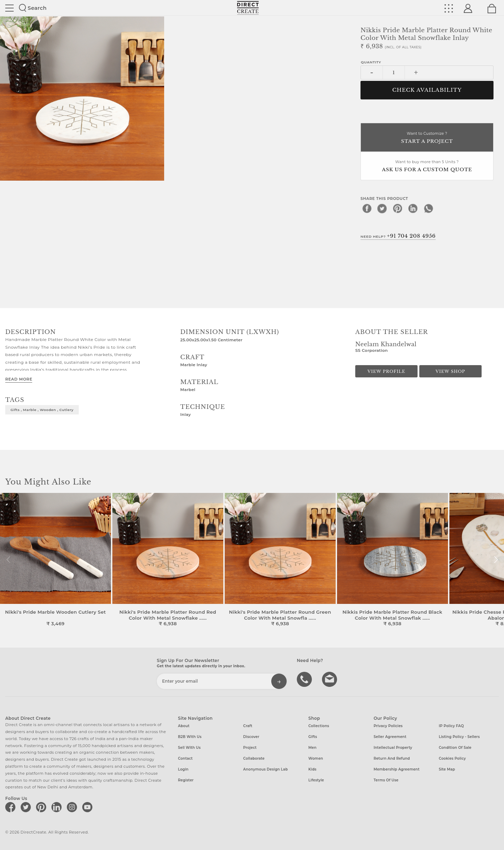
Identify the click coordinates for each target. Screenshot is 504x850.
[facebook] (367, 208)
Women (316, 758)
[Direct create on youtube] (89, 807)
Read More (19, 379)
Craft (248, 726)
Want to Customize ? (427, 138)
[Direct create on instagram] (73, 807)
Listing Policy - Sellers (459, 737)
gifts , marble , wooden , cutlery (42, 410)
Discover (251, 737)
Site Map (447, 769)
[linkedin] (413, 208)
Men (312, 748)
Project (250, 748)
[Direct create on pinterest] (42, 807)
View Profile (386, 371)
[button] (496, 560)
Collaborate (254, 758)
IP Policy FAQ (451, 726)
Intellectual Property (393, 748)
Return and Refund (392, 758)
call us (305, 679)
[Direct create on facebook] (12, 807)
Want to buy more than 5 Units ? (427, 166)
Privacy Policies (388, 726)
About (184, 726)
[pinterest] (398, 208)
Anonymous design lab (265, 769)
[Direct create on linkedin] (58, 807)
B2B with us (190, 737)
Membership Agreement (396, 769)
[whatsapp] (428, 208)
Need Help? (398, 236)
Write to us (330, 679)
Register (186, 780)
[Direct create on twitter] (27, 807)
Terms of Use (386, 780)
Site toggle (9, 8)
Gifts (313, 737)
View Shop (450, 371)
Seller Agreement (390, 737)
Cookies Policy (452, 758)
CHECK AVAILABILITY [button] (427, 90)
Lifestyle (316, 780)
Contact (185, 758)
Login (183, 769)
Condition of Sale (455, 748)
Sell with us (190, 748)
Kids (312, 769)
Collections (319, 726)
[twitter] (382, 208)
